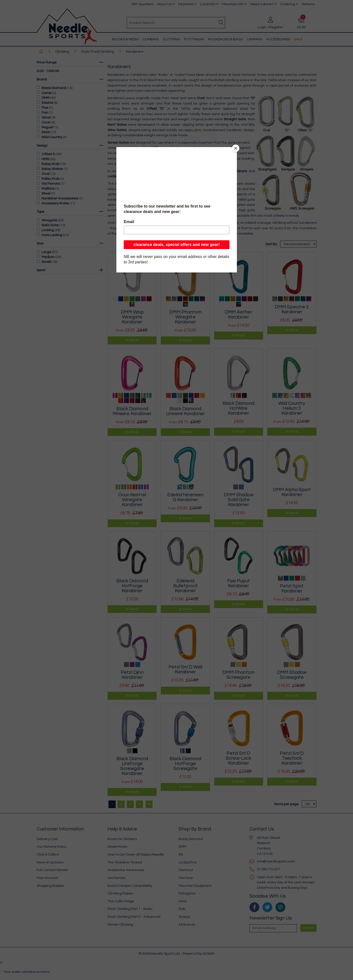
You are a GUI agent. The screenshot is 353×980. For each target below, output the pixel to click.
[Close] (236, 148)
